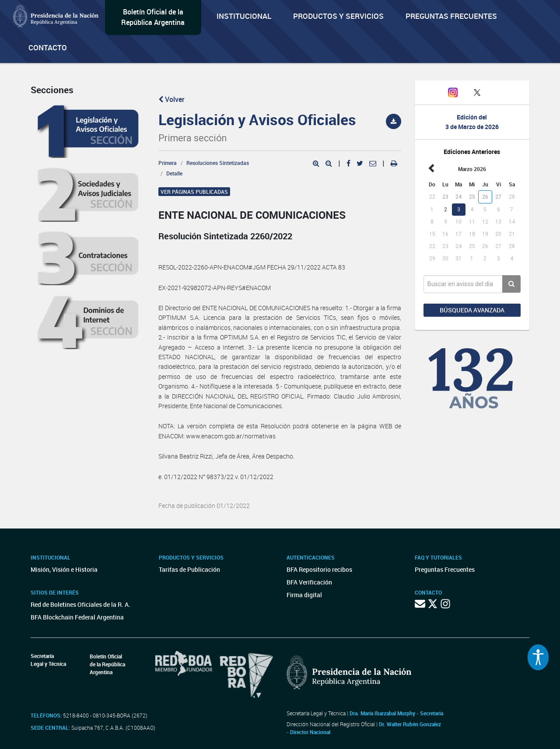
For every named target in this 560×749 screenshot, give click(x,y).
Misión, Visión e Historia (64, 569)
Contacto (48, 47)
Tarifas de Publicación (189, 569)
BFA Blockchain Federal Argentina (77, 617)
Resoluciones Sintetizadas (218, 163)
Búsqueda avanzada (472, 310)
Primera (168, 163)
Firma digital (304, 595)
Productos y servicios (338, 16)
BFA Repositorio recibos (319, 569)
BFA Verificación (309, 582)
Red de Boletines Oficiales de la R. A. (80, 604)
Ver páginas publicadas (194, 192)
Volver (171, 99)
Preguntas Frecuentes (451, 16)
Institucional (244, 16)
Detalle (174, 173)
